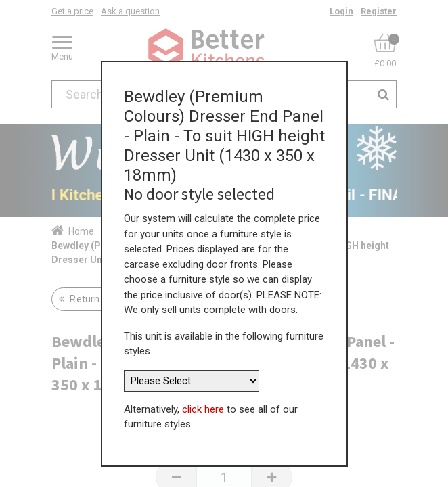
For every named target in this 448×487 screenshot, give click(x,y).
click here (203, 404)
